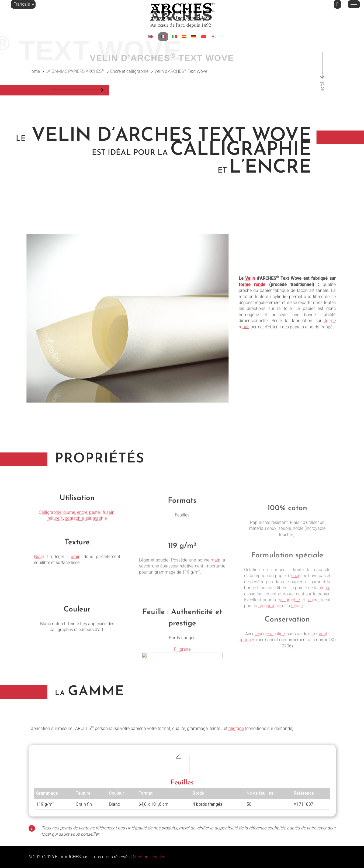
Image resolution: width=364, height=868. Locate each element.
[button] (23, 4)
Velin (250, 314)
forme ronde (252, 320)
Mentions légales (149, 857)
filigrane (236, 728)
